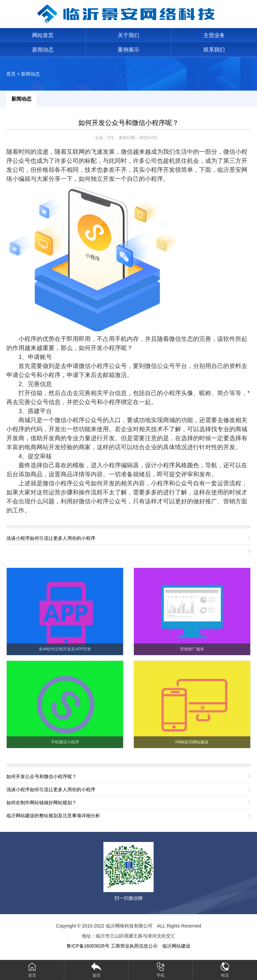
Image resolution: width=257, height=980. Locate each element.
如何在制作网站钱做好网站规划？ (41, 803)
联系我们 (214, 50)
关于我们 (128, 35)
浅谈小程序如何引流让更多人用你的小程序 (51, 538)
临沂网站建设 (176, 946)
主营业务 (214, 35)
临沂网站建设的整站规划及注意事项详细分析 (53, 816)
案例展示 (128, 50)
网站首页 (43, 35)
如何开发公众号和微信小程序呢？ (128, 123)
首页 (11, 74)
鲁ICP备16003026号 (88, 946)
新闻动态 (43, 50)
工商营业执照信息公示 (134, 946)
